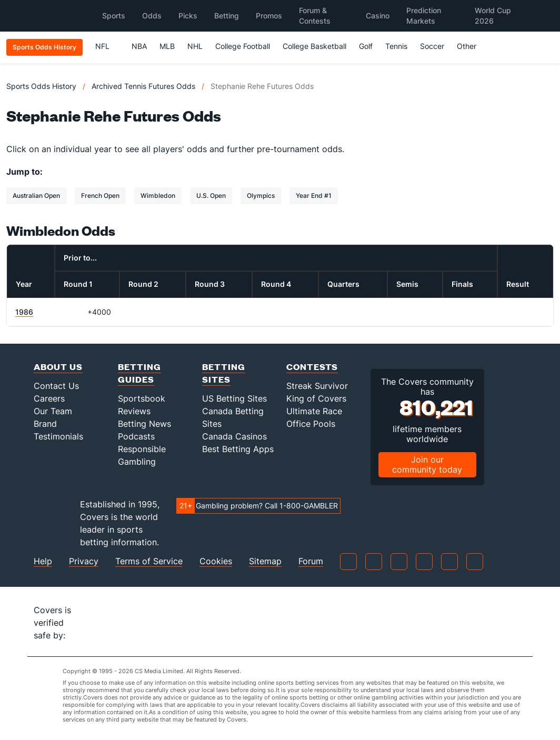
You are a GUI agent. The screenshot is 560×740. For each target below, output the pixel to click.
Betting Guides (139, 373)
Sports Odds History (41, 86)
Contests (312, 367)
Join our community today (427, 464)
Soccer (432, 46)
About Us (58, 367)
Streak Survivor (317, 386)
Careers (49, 398)
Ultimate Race (314, 411)
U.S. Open (211, 196)
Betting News (144, 424)
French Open (100, 196)
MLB (167, 46)
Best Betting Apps (238, 449)
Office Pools (311, 424)
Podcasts (136, 436)
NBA (139, 46)
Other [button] (471, 46)
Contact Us (56, 386)
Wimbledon (158, 196)
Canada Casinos (234, 436)
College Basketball (314, 46)
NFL (107, 46)
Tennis (396, 46)
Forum (311, 561)
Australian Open (36, 196)
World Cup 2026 (493, 16)
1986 (24, 312)
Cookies (216, 561)
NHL (195, 46)
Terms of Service (149, 561)
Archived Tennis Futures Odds (143, 86)
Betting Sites (224, 373)
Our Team (53, 411)
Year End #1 (314, 196)
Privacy (84, 561)
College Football (243, 46)
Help (43, 561)
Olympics (261, 196)
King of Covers (316, 398)
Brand (45, 424)
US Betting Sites (234, 398)
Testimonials (58, 436)
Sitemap (265, 561)
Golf (366, 46)
